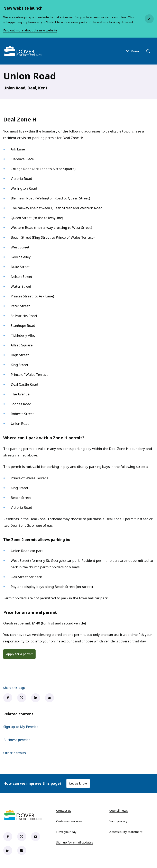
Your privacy (118, 821)
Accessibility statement (126, 832)
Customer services (69, 821)
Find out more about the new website (30, 30)
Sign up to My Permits (21, 727)
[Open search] (148, 51)
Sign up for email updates (75, 842)
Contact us (64, 810)
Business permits (17, 740)
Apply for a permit (19, 654)
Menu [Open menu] (132, 51)
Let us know (78, 783)
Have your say (66, 832)
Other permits (15, 753)
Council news (119, 810)
